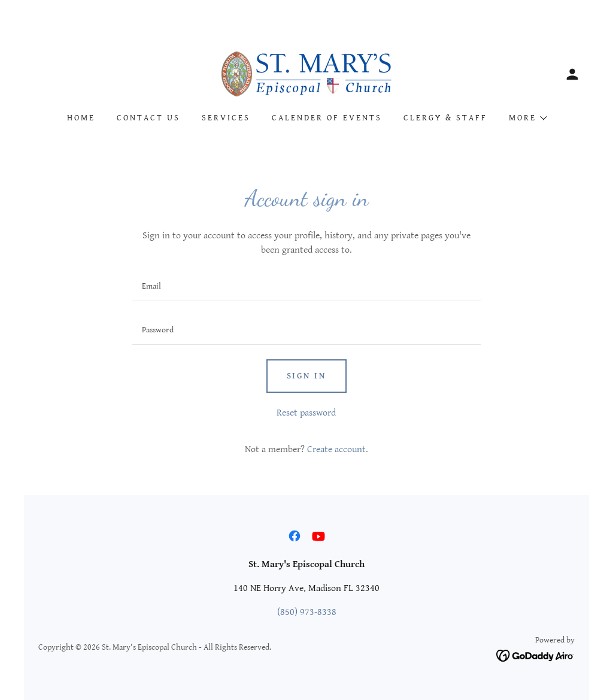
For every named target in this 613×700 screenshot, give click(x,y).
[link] (306, 73)
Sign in (307, 376)
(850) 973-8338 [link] (307, 612)
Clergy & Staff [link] (445, 118)
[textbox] (306, 287)
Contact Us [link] (148, 118)
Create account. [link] (338, 449)
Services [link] (226, 118)
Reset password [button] (306, 413)
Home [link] (81, 118)
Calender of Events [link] (327, 118)
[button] (572, 74)
